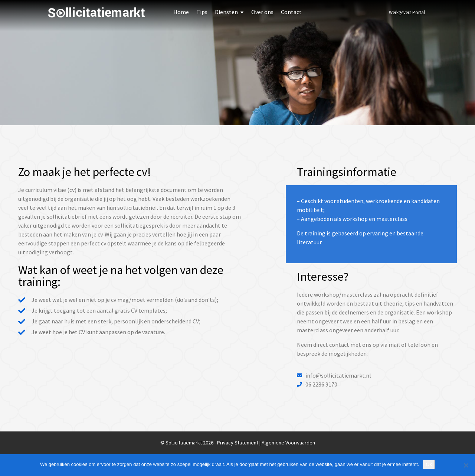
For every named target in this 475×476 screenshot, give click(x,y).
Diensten (226, 12)
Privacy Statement (238, 443)
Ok (429, 464)
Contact (291, 12)
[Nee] (466, 465)
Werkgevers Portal (407, 12)
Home (181, 12)
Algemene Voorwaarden (288, 443)
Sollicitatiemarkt (96, 12)
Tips (202, 12)
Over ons (262, 12)
